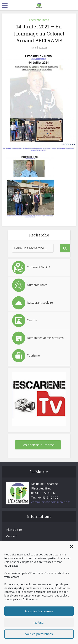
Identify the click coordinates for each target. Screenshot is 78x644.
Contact (12, 536)
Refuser (39, 623)
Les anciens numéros (38, 445)
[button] (72, 547)
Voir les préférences (39, 634)
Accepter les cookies (39, 611)
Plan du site (14, 530)
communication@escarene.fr (51, 502)
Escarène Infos (39, 20)
